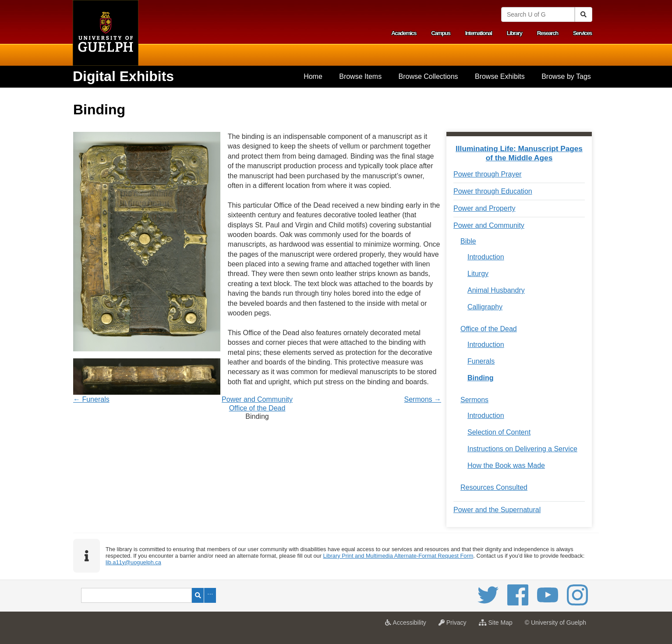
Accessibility (408, 625)
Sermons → (423, 399)
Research (548, 33)
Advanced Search (210, 595)
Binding (481, 378)
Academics (404, 33)
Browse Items (360, 76)
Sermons (474, 400)
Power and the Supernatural (497, 510)
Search (198, 595)
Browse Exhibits (500, 76)
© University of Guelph (555, 623)
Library (515, 33)
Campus (441, 33)
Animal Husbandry (496, 290)
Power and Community (257, 399)
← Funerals (91, 399)
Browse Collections (428, 76)
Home (313, 76)
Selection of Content (499, 432)
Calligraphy (485, 307)
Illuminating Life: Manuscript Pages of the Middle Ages (519, 153)
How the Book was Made (506, 465)
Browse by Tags (566, 76)
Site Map (498, 625)
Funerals (481, 361)
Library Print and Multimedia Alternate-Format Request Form (398, 556)
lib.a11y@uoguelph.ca (133, 562)
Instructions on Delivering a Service (522, 449)
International (479, 33)
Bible (468, 241)
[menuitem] (313, 77)
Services (582, 33)
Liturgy (478, 274)
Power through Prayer (488, 174)
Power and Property (484, 208)
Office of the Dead (257, 408)
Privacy (455, 625)
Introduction (486, 257)
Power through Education (493, 191)
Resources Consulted (494, 487)
